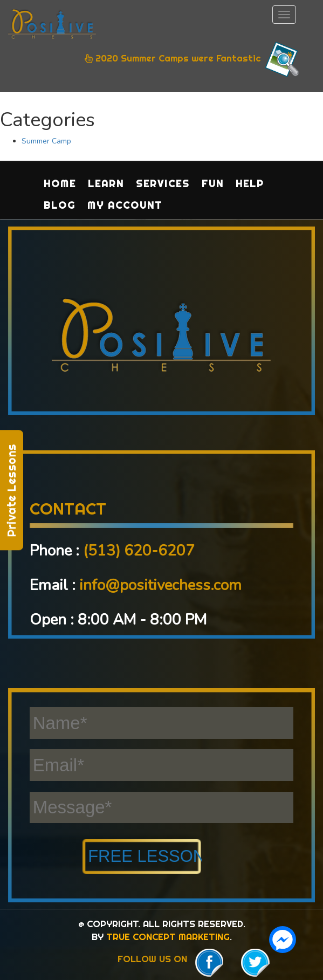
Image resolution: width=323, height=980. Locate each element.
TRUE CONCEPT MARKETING (168, 937)
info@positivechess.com (160, 585)
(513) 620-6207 (139, 551)
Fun (213, 184)
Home (60, 184)
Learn (106, 184)
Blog (60, 205)
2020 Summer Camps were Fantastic (193, 59)
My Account (125, 205)
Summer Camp (46, 141)
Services (163, 184)
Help (250, 184)
